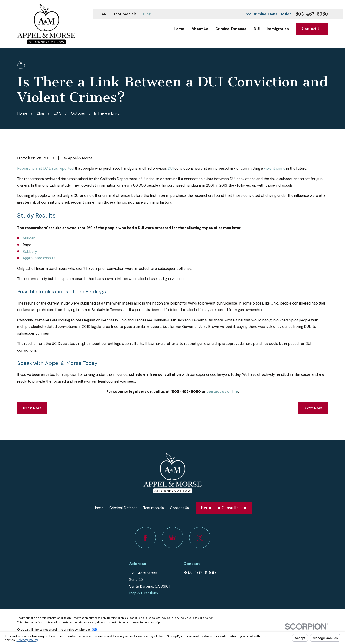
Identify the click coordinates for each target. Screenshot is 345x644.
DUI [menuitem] (257, 29)
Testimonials (125, 14)
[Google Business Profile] (173, 538)
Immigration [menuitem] (278, 29)
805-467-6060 (312, 14)
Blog (147, 14)
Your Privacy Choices (79, 630)
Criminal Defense (123, 508)
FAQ (103, 14)
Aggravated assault (39, 258)
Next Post (313, 408)
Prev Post (32, 408)
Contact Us (312, 29)
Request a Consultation (224, 508)
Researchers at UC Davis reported (45, 168)
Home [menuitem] (179, 29)
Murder (29, 238)
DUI (171, 168)
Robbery (30, 252)
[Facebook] (145, 538)
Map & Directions (144, 593)
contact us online (222, 392)
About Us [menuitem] (200, 29)
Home (98, 508)
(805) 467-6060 (186, 392)
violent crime (275, 168)
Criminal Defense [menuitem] (231, 29)
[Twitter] (200, 538)
